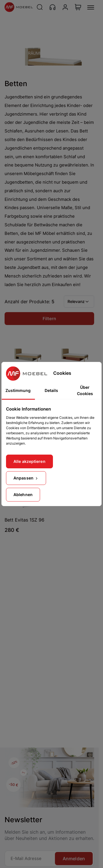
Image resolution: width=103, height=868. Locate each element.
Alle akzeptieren (29, 461)
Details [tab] (51, 390)
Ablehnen (23, 495)
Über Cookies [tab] (85, 390)
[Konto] (65, 7)
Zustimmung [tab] (18, 390)
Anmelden (74, 859)
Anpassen (26, 478)
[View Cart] (78, 7)
